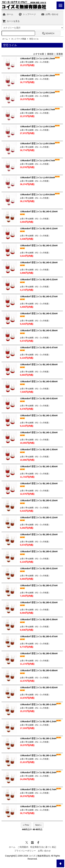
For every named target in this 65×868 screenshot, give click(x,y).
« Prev (26, 825)
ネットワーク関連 (19, 39)
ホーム (8, 14)
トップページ (27, 14)
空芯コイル (34, 39)
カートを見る (11, 21)
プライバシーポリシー (25, 851)
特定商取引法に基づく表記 (43, 847)
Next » (38, 825)
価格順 (50, 54)
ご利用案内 (23, 847)
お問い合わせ (50, 14)
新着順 (60, 54)
